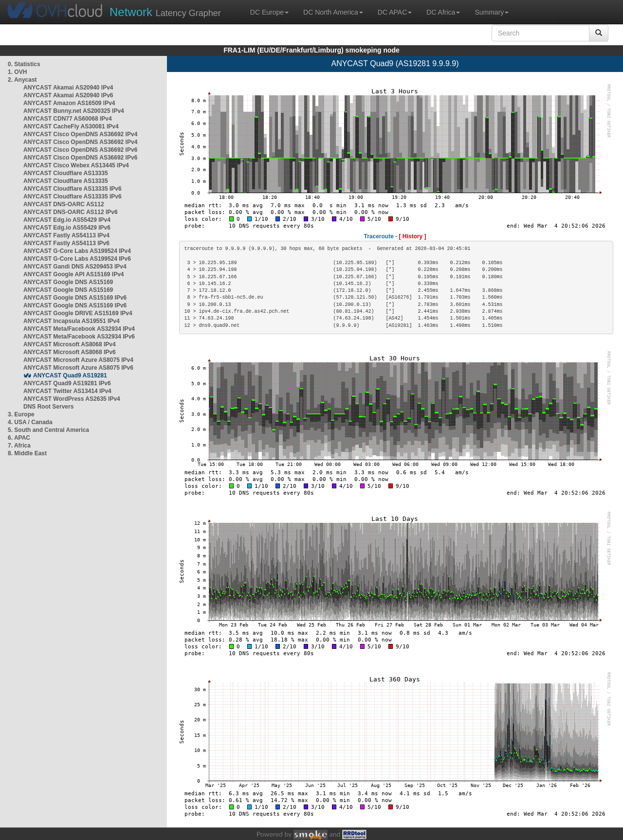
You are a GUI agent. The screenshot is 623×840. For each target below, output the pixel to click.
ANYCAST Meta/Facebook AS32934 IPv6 (79, 337)
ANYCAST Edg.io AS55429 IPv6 (67, 228)
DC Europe (269, 12)
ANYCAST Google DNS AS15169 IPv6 (75, 298)
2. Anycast (22, 80)
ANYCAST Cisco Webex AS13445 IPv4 (76, 165)
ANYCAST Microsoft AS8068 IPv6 (70, 352)
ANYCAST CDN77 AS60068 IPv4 (68, 119)
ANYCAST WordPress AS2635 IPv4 (72, 399)
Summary (492, 12)
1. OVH (17, 72)
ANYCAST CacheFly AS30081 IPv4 (71, 126)
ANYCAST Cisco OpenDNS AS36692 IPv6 (80, 150)
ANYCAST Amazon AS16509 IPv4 (69, 103)
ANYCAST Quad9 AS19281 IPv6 (67, 383)
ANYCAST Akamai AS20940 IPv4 (68, 88)
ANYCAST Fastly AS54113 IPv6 (66, 243)
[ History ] (413, 236)
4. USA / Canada (30, 422)
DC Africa (443, 12)
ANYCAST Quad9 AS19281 (70, 375)
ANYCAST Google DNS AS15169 (68, 282)
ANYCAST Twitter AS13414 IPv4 (67, 391)
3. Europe (21, 414)
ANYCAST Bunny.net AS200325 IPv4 (74, 111)
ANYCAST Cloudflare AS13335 (66, 173)
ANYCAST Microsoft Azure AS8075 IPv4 (78, 360)
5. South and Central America (48, 430)
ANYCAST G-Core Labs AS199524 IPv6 (77, 259)
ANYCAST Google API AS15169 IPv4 (74, 274)
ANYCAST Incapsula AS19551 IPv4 (72, 321)
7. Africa (19, 446)
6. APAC (19, 438)
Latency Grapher (165, 12)
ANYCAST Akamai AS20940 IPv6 (68, 95)
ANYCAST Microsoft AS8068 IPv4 (70, 344)
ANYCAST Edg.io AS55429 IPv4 (67, 220)
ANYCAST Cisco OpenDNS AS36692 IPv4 (80, 134)
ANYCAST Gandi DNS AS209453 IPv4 (75, 267)
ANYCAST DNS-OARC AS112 (64, 204)
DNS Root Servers (48, 407)
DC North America (333, 12)
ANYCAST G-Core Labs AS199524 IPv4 (77, 251)
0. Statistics (24, 64)
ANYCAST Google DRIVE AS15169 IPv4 (78, 313)
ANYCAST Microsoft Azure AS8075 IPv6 (78, 368)
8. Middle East (27, 453)
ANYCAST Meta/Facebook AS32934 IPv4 (79, 329)
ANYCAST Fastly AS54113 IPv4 (66, 235)
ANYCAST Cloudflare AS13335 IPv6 (73, 189)
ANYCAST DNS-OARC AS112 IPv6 (71, 212)
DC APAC (395, 12)
